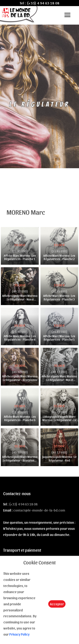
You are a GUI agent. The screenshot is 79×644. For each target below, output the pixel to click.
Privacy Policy (19, 634)
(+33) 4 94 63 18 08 (43, 3)
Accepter (57, 604)
